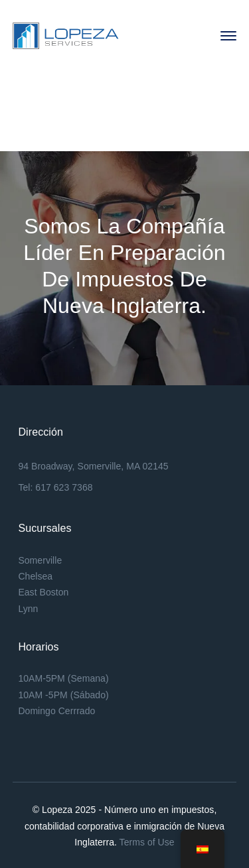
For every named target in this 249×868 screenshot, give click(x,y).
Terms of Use (147, 842)
